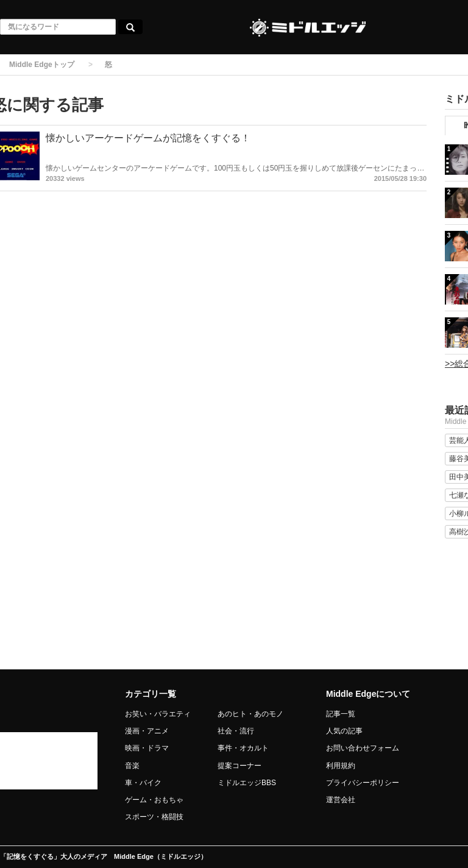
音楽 (132, 766)
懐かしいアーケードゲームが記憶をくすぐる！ (148, 138)
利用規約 (341, 766)
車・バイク (143, 783)
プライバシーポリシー (363, 783)
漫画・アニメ (147, 731)
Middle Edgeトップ (42, 65)
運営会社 (341, 800)
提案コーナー (239, 766)
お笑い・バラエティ (158, 714)
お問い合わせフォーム (363, 748)
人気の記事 (344, 731)
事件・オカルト (243, 748)
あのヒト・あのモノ (250, 714)
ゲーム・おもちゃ (154, 800)
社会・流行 (236, 731)
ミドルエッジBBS (247, 783)
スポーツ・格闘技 (154, 817)
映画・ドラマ (147, 748)
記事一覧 (341, 714)
